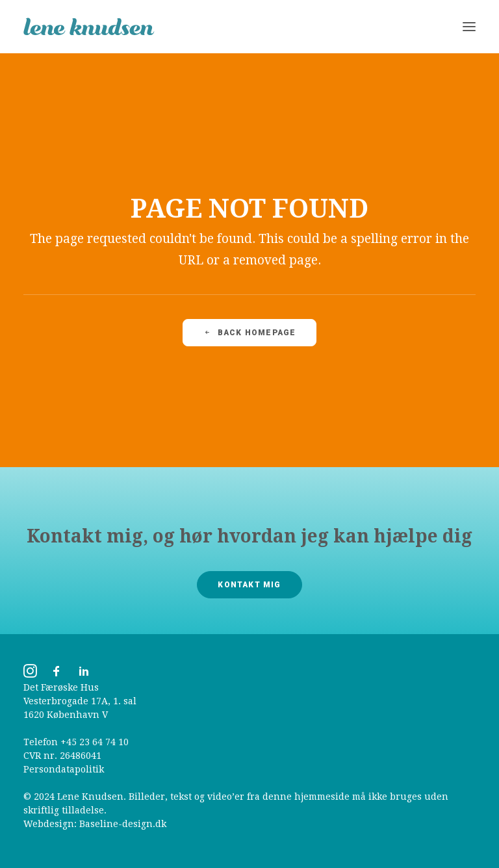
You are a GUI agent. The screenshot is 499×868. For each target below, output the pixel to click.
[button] (469, 27)
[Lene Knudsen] (89, 27)
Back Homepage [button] (250, 333)
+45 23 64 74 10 (95, 742)
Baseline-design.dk (123, 824)
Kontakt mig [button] (249, 585)
